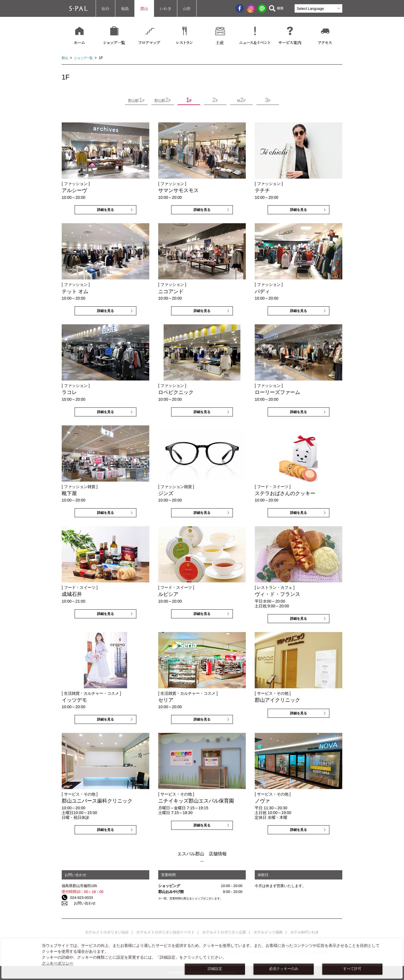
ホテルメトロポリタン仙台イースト (166, 932)
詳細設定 (215, 969)
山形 (187, 8)
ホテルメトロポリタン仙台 (107, 932)
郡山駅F (136, 100)
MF (241, 100)
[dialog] (202, 959)
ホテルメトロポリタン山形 (224, 932)
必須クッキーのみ (284, 969)
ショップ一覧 (86, 58)
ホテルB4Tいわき (305, 932)
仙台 (105, 8)
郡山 (144, 8)
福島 (125, 8)
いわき (166, 8)
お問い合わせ (81, 903)
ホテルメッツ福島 (268, 932)
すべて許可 (352, 969)
